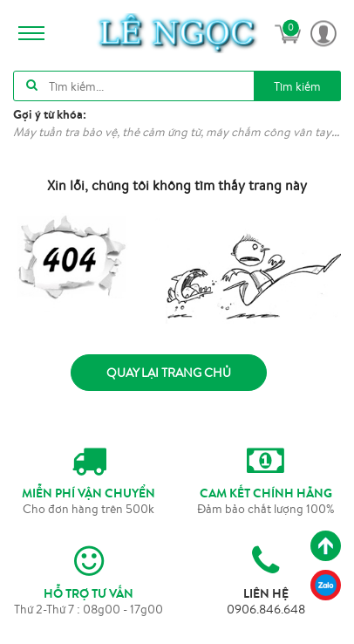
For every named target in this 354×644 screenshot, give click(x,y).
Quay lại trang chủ (169, 373)
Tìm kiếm (297, 86)
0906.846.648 (266, 609)
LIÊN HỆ (266, 593)
